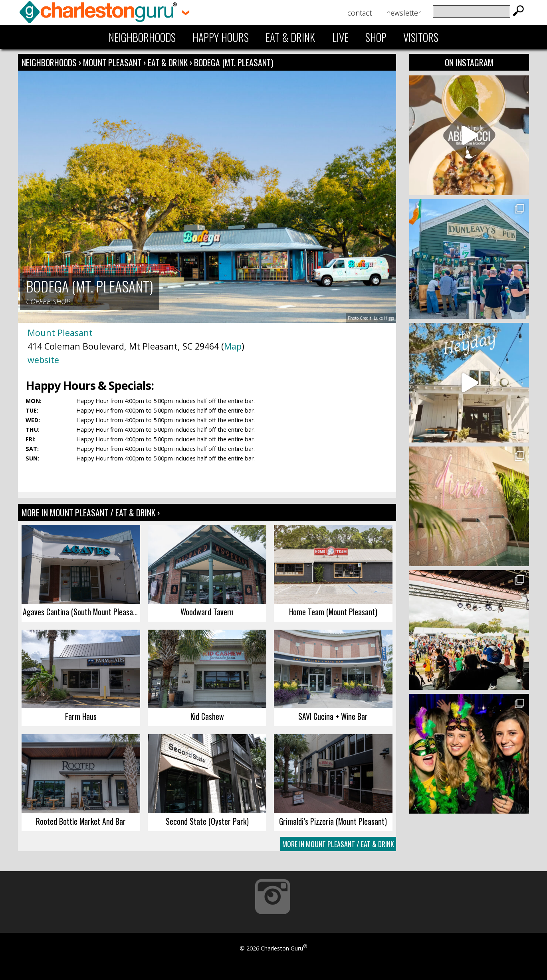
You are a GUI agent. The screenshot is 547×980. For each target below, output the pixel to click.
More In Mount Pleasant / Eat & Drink (338, 844)
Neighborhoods (142, 37)
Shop (376, 37)
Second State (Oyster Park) (207, 821)
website (43, 360)
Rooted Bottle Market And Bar (81, 821)
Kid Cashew (207, 716)
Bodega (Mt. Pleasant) (234, 62)
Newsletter (403, 13)
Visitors (421, 37)
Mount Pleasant (113, 62)
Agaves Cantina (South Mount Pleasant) (81, 612)
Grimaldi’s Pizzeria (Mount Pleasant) (333, 821)
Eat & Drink (290, 37)
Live (340, 37)
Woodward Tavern (207, 612)
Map (233, 346)
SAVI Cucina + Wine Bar (333, 716)
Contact (360, 13)
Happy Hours (221, 37)
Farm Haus (81, 716)
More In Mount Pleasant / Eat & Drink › (91, 512)
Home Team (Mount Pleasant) (333, 612)
